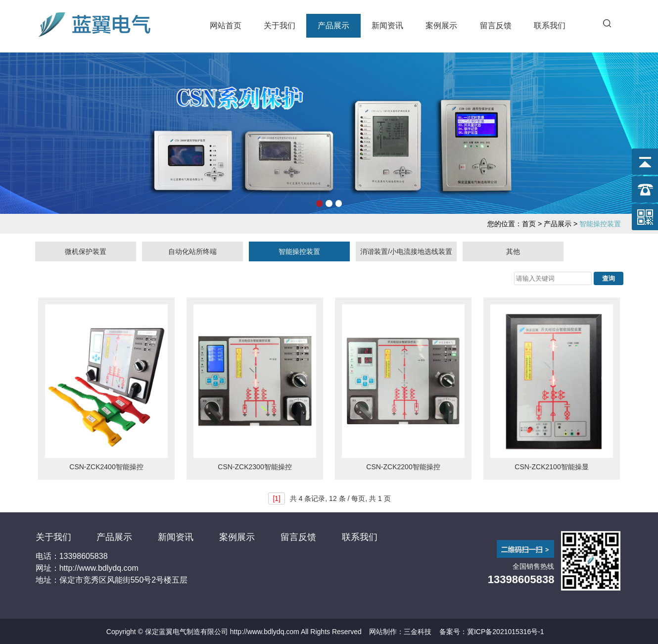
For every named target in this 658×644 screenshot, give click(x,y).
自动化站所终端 (192, 251)
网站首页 (226, 25)
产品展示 (333, 25)
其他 (513, 251)
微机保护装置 (86, 251)
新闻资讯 (387, 25)
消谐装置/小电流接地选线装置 (406, 251)
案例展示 (441, 25)
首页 (529, 224)
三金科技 (418, 632)
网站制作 (383, 632)
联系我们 (550, 25)
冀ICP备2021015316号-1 (506, 632)
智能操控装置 (299, 251)
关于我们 (280, 25)
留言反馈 (496, 25)
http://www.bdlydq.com (265, 632)
